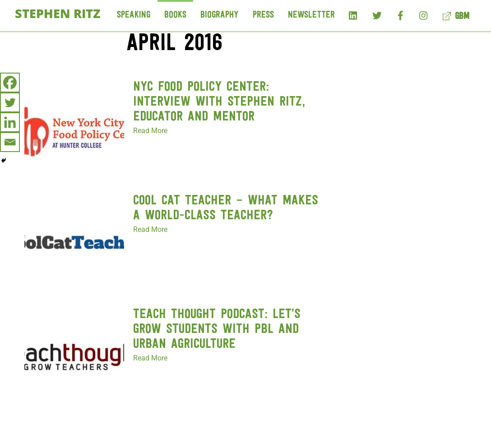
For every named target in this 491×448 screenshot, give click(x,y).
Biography (220, 15)
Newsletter (311, 15)
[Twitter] (10, 102)
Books (175, 15)
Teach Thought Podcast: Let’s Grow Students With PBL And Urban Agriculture (217, 330)
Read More (150, 131)
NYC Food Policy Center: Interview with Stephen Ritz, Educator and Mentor (219, 102)
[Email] (10, 142)
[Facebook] (10, 83)
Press (263, 15)
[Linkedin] (10, 122)
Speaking (134, 15)
